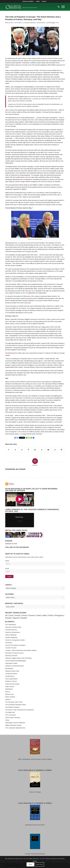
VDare (7, 720)
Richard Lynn (9, 694)
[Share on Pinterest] (28, 450)
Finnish (18, 615)
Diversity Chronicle (11, 655)
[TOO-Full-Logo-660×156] (29, 7)
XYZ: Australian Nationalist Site (15, 728)
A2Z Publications (11, 625)
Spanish (16, 618)
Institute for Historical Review (15, 666)
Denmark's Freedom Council (14, 653)
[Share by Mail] (61, 450)
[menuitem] (28, 1)
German (32, 615)
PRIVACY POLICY (11, 681)
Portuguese (59, 615)
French (25, 615)
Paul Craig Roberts (11, 679)
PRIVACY (44, 1)
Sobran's (8, 699)
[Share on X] (15, 450)
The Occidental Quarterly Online (16, 705)
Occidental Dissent (11, 674)
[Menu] (62, 7)
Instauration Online (11, 663)
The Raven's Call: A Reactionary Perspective (19, 710)
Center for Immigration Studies (15, 640)
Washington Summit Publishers (15, 723)
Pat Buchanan (10, 676)
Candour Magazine (11, 637)
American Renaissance (13, 632)
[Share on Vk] (48, 450)
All (6, 615)
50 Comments (18, 23)
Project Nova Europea (12, 684)
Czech (11, 615)
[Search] (58, 7)
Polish (51, 615)
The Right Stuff (10, 712)
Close (30, 864)
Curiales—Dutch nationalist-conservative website (21, 650)
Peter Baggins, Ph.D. (53, 23)
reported (31, 293)
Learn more (39, 864)
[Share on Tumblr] (42, 450)
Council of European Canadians (15, 645)
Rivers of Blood (10, 697)
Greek (39, 615)
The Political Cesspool (12, 707)
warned (28, 179)
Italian (45, 615)
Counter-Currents (11, 648)
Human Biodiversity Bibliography (16, 661)
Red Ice (8, 692)
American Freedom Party (13, 627)
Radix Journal (10, 686)
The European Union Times (14, 702)
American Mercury (11, 630)
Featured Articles (41, 23)
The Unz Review (11, 715)
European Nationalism (30, 23)
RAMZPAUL (9, 689)
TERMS (38, 1)
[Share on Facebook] (9, 450)
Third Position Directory (13, 717)
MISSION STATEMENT (28, 1)
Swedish (24, 618)
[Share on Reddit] (55, 450)
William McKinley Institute (13, 725)
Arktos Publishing (11, 635)
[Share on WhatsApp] (22, 450)
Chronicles (9, 643)
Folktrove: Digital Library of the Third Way (18, 658)
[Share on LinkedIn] (35, 450)
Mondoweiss (9, 668)
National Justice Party (12, 671)
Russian (8, 618)
